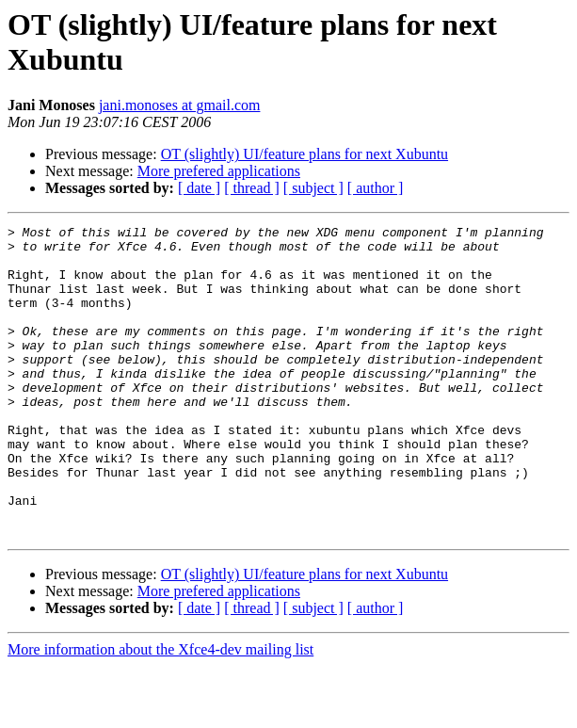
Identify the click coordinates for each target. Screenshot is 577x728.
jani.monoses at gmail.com (180, 105)
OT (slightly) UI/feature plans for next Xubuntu (305, 154)
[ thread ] (252, 188)
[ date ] (199, 188)
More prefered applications (219, 171)
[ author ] (376, 188)
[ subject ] (313, 188)
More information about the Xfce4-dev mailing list (160, 712)
